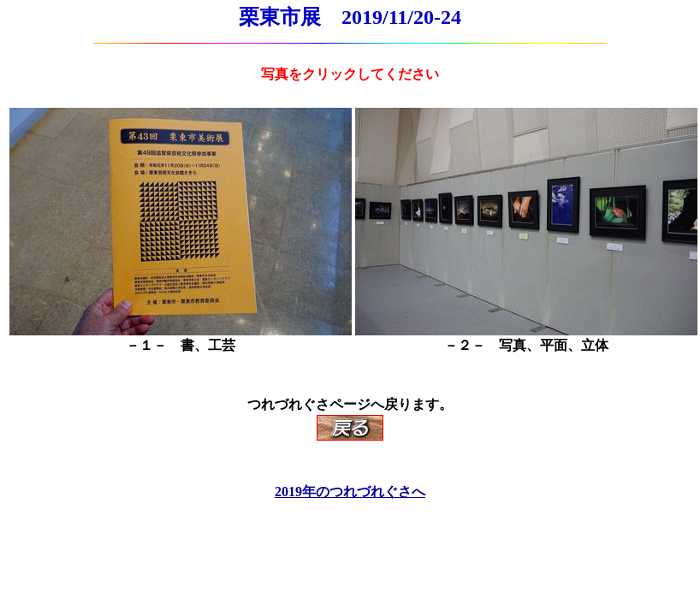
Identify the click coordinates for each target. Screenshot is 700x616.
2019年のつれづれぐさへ (350, 492)
